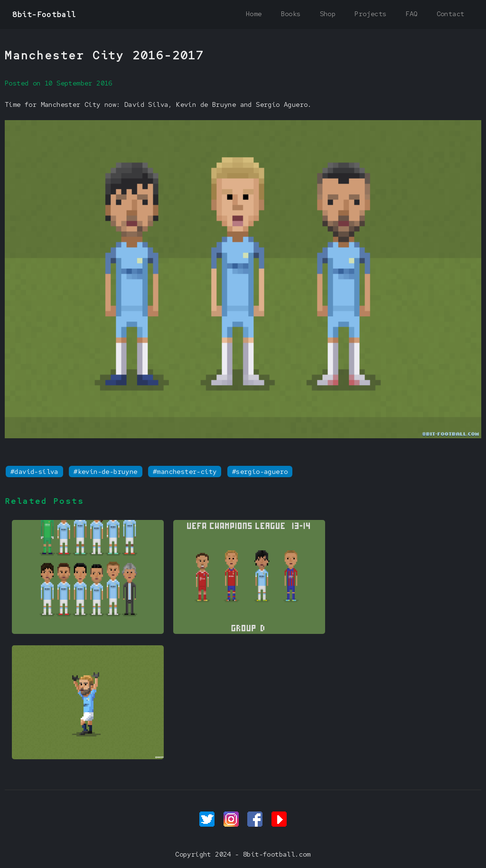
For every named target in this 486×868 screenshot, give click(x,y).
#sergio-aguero (260, 472)
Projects (370, 14)
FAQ (411, 14)
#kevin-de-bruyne (105, 472)
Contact (451, 14)
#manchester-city (185, 472)
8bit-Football (44, 14)
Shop (328, 14)
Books (291, 14)
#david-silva (34, 472)
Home (254, 14)
